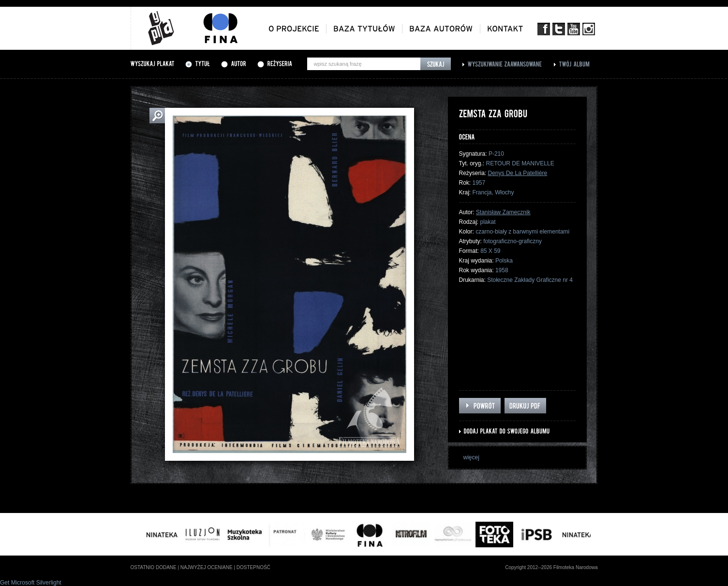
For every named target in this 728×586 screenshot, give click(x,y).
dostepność (253, 567)
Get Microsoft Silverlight (31, 583)
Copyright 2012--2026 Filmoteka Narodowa (551, 567)
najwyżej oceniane (207, 567)
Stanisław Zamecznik (503, 212)
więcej (471, 457)
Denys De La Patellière (518, 173)
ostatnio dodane (154, 567)
